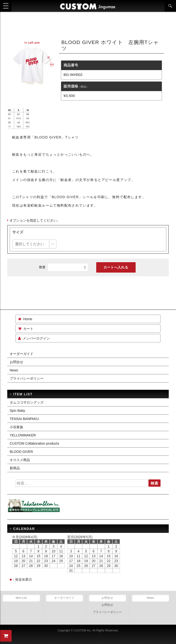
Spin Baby (17, 411)
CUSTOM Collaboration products (34, 443)
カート (28, 329)
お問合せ (16, 362)
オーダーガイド (22, 354)
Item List (21, 598)
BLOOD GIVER (21, 452)
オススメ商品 (20, 460)
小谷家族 (16, 427)
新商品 (15, 468)
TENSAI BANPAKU (24, 419)
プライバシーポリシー (27, 378)
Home (28, 319)
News (14, 370)
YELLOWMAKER (23, 435)
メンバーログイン (36, 338)
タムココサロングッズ (27, 402)
